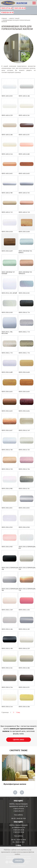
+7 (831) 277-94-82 (6, 8)
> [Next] (22, 792)
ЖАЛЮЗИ (22, 3)
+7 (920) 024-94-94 (7, 13)
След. (18, 712)
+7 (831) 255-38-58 (19, 8)
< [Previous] (15, 792)
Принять (18, 861)
